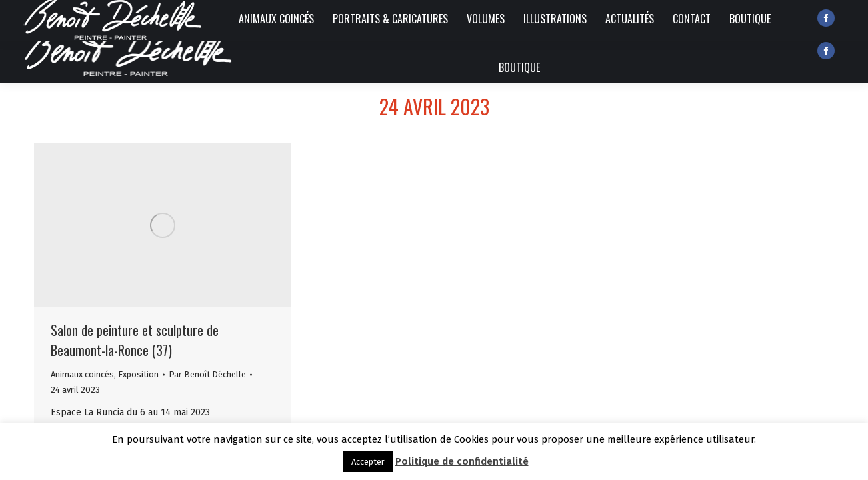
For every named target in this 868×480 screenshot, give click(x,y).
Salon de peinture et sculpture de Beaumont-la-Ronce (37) (135, 340)
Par (207, 374)
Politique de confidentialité (462, 461)
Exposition (138, 374)
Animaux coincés (82, 374)
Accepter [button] (368, 462)
